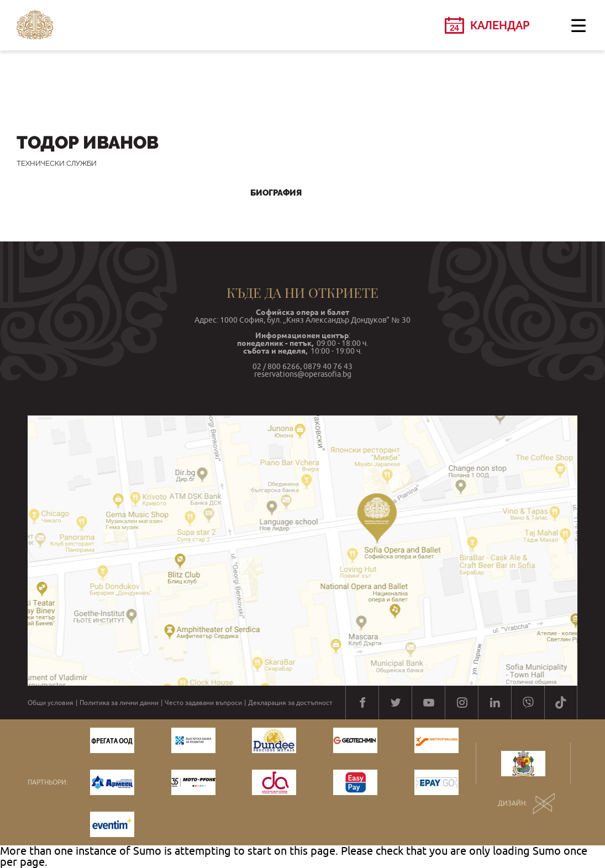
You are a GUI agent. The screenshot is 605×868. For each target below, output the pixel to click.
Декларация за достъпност (290, 703)
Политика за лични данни (119, 703)
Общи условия (51, 703)
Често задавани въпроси (203, 703)
